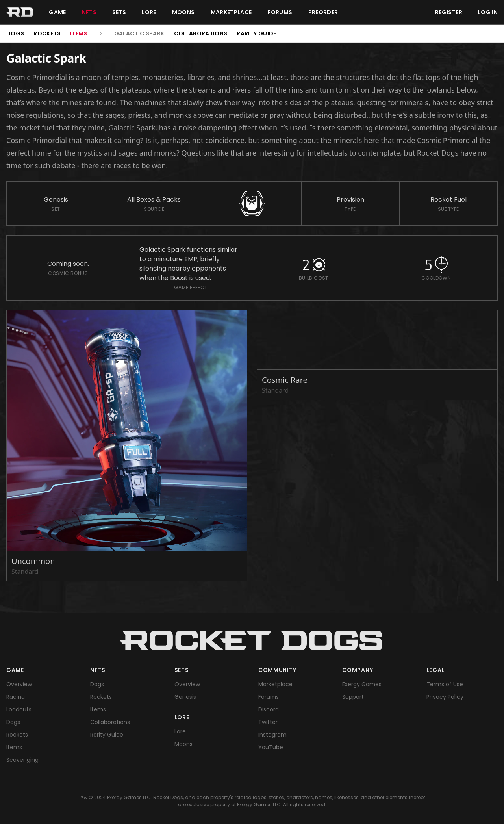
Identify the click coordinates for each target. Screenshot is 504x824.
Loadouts (19, 709)
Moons (183, 12)
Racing (16, 697)
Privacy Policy (445, 697)
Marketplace (231, 12)
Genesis (185, 697)
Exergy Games (362, 684)
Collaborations (201, 33)
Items (79, 33)
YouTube (271, 747)
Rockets (47, 33)
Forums (280, 12)
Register (449, 12)
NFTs (89, 12)
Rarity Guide (256, 33)
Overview (19, 684)
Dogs (15, 33)
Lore (149, 12)
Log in (488, 12)
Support (353, 697)
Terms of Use (445, 684)
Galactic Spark (139, 33)
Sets (119, 12)
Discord (269, 709)
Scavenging (22, 760)
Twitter (268, 722)
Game (57, 12)
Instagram (272, 735)
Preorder (323, 12)
